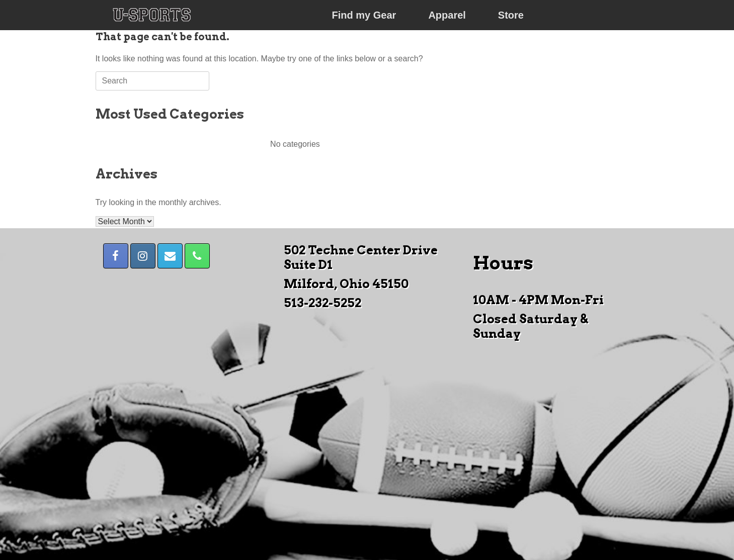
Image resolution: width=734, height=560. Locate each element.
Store (511, 15)
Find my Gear (364, 15)
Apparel (447, 15)
